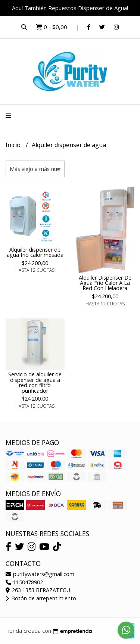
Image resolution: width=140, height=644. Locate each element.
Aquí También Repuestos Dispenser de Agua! (70, 8)
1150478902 (24, 582)
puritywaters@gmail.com (40, 574)
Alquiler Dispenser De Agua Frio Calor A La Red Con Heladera (105, 283)
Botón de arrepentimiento (41, 598)
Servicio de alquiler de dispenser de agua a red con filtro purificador (35, 382)
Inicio (14, 145)
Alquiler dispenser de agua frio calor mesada (35, 252)
